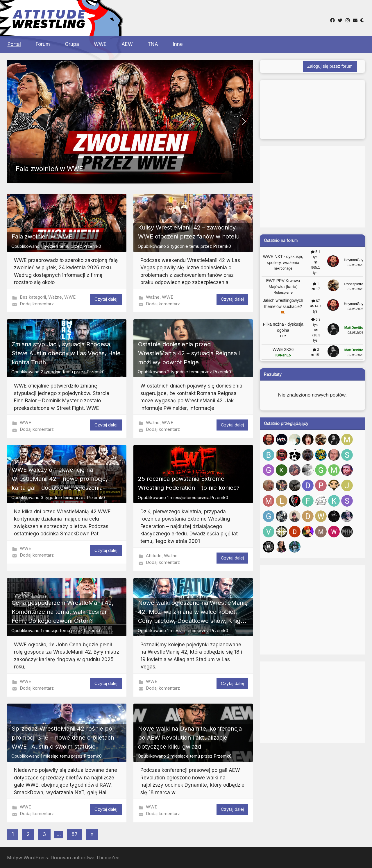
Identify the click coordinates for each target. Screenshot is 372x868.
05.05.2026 (355, 265)
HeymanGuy (354, 260)
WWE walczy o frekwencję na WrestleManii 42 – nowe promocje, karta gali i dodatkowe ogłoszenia (60, 479)
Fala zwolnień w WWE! (43, 236)
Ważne (55, 297)
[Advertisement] (197, 17)
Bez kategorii (33, 297)
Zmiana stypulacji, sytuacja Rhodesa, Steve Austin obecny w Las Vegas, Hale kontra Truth (66, 353)
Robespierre (283, 293)
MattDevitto (354, 328)
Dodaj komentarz (37, 304)
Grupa (72, 44)
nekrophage (283, 268)
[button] (130, 121)
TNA (153, 44)
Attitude (154, 556)
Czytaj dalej (106, 299)
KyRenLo (283, 355)
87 (75, 834)
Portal (14, 44)
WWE (100, 44)
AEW (127, 44)
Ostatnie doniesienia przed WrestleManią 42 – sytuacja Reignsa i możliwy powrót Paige (189, 353)
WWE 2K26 (283, 349)
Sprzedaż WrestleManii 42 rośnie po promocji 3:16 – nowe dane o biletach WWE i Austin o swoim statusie (63, 738)
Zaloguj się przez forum (330, 66)
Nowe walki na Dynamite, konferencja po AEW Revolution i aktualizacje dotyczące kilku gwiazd (190, 738)
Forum (43, 44)
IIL (283, 312)
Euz (283, 336)
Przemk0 (92, 246)
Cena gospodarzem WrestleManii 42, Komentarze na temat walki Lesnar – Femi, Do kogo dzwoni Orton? (63, 612)
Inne (178, 44)
